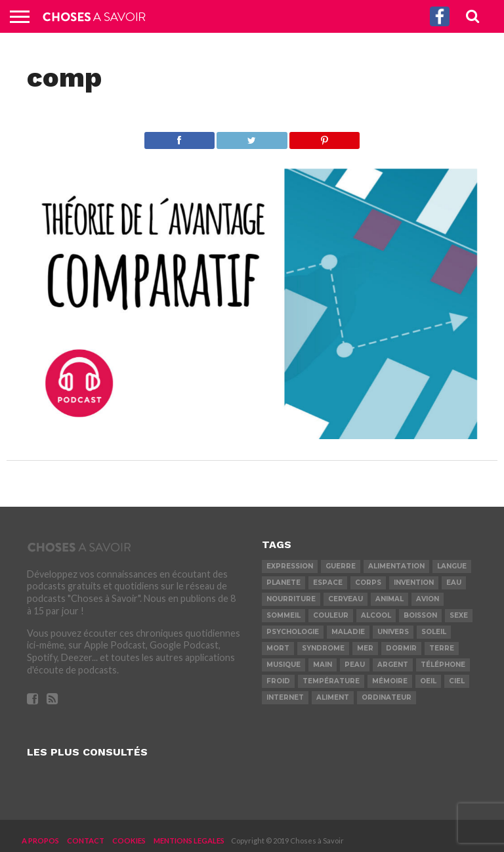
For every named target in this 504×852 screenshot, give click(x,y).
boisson (420, 615)
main (323, 665)
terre (442, 648)
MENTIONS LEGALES (189, 841)
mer (365, 648)
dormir (401, 648)
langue (452, 566)
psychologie (293, 632)
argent (393, 665)
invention (414, 583)
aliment (333, 697)
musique (283, 665)
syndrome (323, 648)
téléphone (443, 665)
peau (355, 665)
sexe (459, 615)
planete (283, 583)
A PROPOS (40, 841)
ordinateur (387, 697)
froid (278, 681)
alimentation (396, 566)
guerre (341, 566)
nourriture (291, 599)
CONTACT (86, 841)
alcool (376, 615)
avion (428, 599)
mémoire (390, 681)
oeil (428, 681)
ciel (457, 681)
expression (290, 566)
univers (393, 632)
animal (389, 599)
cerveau (346, 599)
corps (368, 583)
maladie (348, 632)
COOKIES (129, 841)
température (331, 681)
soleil (434, 632)
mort (278, 648)
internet (285, 697)
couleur (331, 615)
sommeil (283, 615)
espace (328, 583)
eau (454, 583)
